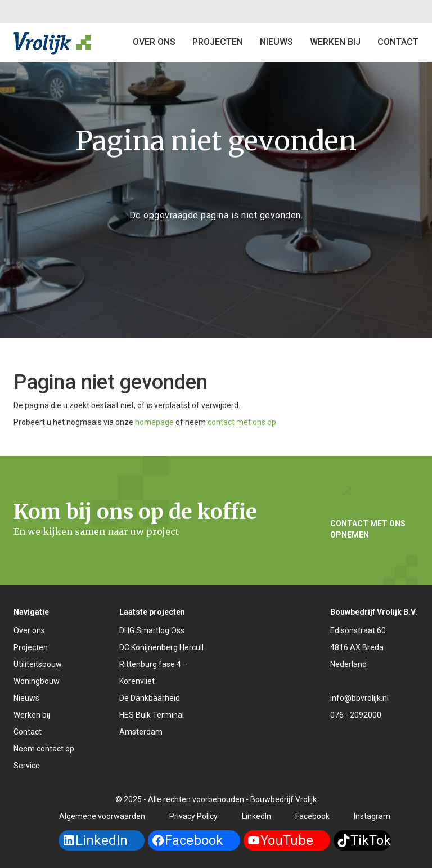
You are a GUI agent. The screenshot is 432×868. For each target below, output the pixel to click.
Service (27, 766)
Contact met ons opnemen (368, 529)
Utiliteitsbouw (38, 664)
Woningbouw (37, 681)
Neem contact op (44, 749)
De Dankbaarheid (150, 698)
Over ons (154, 42)
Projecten (31, 647)
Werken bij (335, 42)
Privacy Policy (193, 816)
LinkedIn (256, 816)
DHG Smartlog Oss (152, 630)
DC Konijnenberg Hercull (161, 647)
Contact (28, 732)
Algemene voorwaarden (102, 816)
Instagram (372, 816)
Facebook (312, 816)
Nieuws (276, 42)
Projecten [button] (218, 42)
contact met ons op (242, 422)
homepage (154, 422)
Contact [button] (398, 42)
